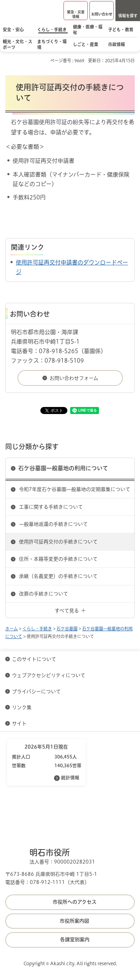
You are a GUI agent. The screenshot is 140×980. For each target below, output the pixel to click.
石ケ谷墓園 (67, 629)
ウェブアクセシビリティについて (49, 675)
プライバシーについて (36, 692)
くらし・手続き (37, 629)
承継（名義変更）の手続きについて (58, 576)
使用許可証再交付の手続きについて (58, 542)
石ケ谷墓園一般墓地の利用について (63, 468)
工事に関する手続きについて (51, 507)
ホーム (12, 629)
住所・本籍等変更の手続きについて (58, 559)
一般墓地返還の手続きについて (53, 524)
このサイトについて (34, 659)
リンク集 (22, 707)
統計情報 (70, 778)
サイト (20, 724)
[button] (76, 11)
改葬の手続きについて (44, 594)
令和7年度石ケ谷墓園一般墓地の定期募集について (75, 489)
